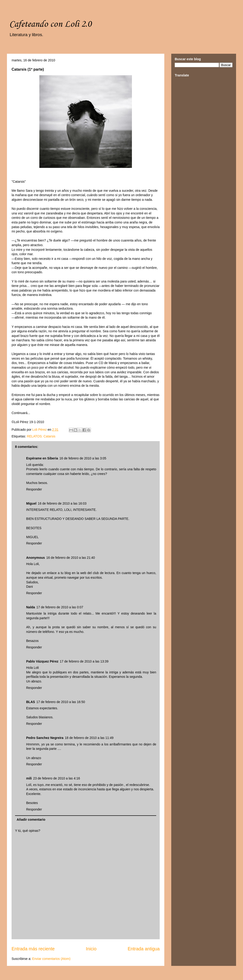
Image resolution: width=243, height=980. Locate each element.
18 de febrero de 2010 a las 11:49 (89, 738)
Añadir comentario (31, 820)
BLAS (31, 702)
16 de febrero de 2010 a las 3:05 (83, 458)
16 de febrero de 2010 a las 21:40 (71, 558)
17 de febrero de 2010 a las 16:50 (61, 702)
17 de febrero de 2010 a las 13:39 (84, 661)
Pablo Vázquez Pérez (42, 661)
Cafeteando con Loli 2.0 (50, 24)
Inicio (91, 949)
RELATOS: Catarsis (41, 436)
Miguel (31, 503)
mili (29, 778)
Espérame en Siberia (42, 458)
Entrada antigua (144, 949)
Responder (34, 489)
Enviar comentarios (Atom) (51, 959)
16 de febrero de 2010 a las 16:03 (62, 503)
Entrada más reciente (33, 949)
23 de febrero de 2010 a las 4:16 (56, 778)
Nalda (31, 607)
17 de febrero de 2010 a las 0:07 (60, 607)
